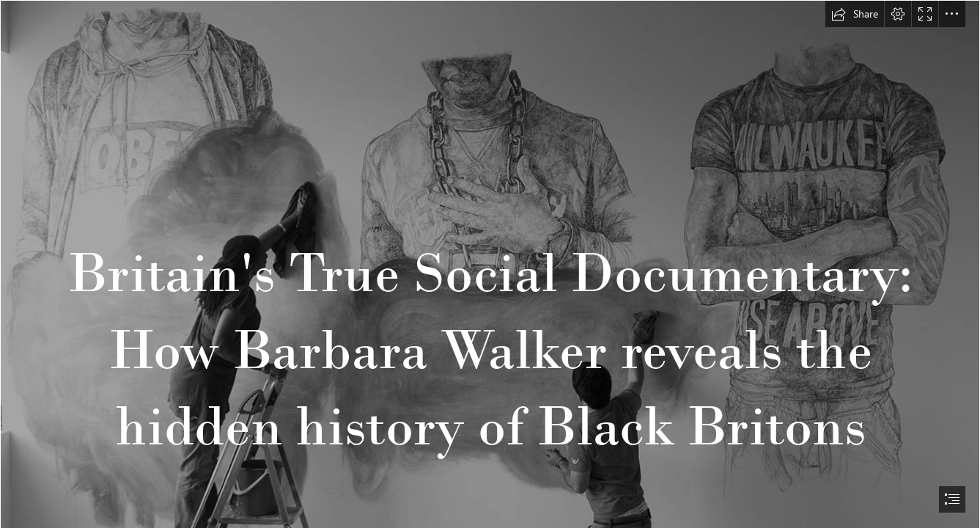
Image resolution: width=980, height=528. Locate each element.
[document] (490, 264)
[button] (855, 14)
